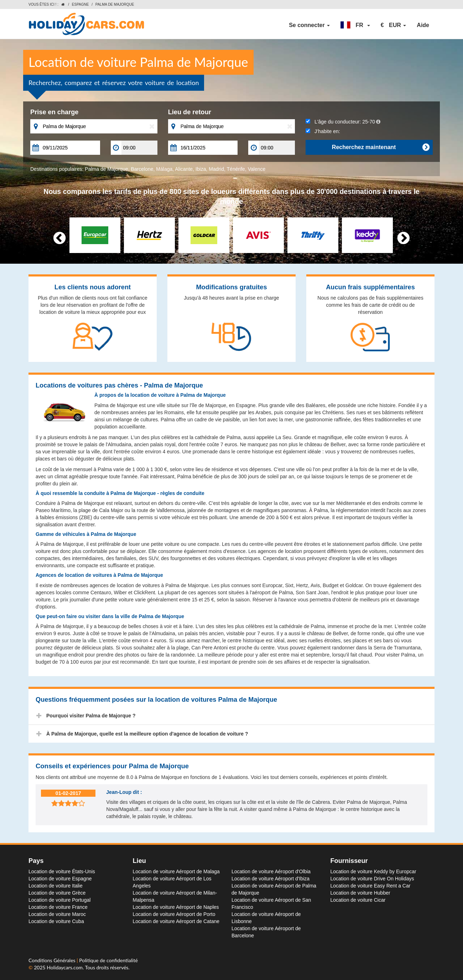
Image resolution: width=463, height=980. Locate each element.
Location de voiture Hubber (360, 893)
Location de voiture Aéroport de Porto (174, 914)
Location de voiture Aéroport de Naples (176, 907)
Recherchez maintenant (381, 147)
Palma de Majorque (106, 169)
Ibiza (201, 169)
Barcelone (142, 169)
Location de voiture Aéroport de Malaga (176, 871)
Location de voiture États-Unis (62, 871)
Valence (257, 169)
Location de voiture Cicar (358, 900)
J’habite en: (323, 131)
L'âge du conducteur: (343, 122)
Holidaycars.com (65, 967)
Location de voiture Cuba (56, 921)
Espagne (80, 4)
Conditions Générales (53, 960)
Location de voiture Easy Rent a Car (371, 886)
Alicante (184, 169)
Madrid (216, 169)
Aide (423, 25)
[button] (355, 25)
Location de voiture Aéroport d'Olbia (271, 871)
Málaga (164, 169)
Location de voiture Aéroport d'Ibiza (270, 879)
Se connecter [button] (309, 25)
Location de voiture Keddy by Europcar (373, 871)
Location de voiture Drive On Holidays (372, 879)
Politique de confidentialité (108, 960)
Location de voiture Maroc (57, 914)
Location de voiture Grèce (57, 893)
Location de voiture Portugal (59, 900)
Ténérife (236, 169)
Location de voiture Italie (56, 886)
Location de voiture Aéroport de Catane (176, 921)
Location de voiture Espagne (60, 879)
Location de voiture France (58, 907)
